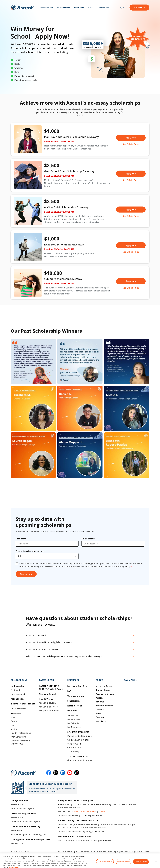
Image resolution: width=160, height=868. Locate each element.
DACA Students (18, 709)
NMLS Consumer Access (85, 811)
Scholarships (74, 701)
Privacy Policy (124, 567)
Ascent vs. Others (105, 694)
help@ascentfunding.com (22, 808)
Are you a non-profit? (50, 711)
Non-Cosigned (18, 694)
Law (13, 725)
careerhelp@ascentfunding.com (25, 821)
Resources (79, 8)
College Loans (46, 8)
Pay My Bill (104, 8)
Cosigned (15, 690)
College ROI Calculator (78, 740)
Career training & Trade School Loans (51, 688)
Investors (101, 721)
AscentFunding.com (129, 854)
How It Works (46, 699)
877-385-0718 (17, 843)
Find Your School (47, 694)
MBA (13, 717)
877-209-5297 (17, 830)
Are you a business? (49, 707)
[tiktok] (77, 773)
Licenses (102, 811)
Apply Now (139, 8)
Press (98, 713)
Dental (14, 721)
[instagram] (56, 773)
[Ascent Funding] (23, 773)
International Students (23, 704)
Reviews (100, 702)
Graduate (16, 713)
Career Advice (74, 748)
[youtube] (70, 773)
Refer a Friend (75, 706)
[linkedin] (63, 773)
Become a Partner (105, 706)
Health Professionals (21, 733)
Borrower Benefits (77, 686)
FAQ (69, 691)
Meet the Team (104, 686)
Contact (100, 717)
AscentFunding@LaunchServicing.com (28, 834)
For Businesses (75, 727)
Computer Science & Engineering (20, 742)
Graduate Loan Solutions (80, 760)
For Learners (74, 719)
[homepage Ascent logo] (22, 8)
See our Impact (104, 690)
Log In (121, 8)
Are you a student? (48, 703)
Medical (14, 729)
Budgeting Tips (75, 744)
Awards (99, 698)
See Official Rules (131, 144)
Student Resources (78, 732)
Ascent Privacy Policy (20, 855)
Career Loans (64, 8)
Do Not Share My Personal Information (29, 859)
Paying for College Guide (80, 736)
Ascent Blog (73, 751)
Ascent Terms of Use (20, 851)
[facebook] (49, 773)
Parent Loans (18, 699)
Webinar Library (76, 696)
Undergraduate (19, 686)
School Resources (78, 756)
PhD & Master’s (18, 737)
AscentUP (73, 716)
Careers (100, 709)
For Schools (73, 723)
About (91, 8)
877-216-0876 (17, 804)
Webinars (72, 711)
